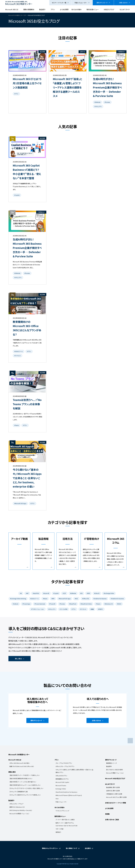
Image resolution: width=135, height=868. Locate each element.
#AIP (27, 593)
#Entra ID (97, 593)
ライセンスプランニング (62, 811)
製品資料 (109, 766)
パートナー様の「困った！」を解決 (65, 820)
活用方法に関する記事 (113, 791)
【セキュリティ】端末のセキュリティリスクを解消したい (25, 795)
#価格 (92, 609)
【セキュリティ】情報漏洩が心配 (19, 792)
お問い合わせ (123, 3)
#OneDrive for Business (100, 599)
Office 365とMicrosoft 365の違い (20, 763)
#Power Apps (26, 604)
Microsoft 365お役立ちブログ (115, 778)
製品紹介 (42, 9)
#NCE (76, 599)
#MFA (53, 599)
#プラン (16, 94)
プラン (53, 9)
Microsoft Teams (61, 785)
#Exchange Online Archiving (18, 599)
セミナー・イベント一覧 (59, 3)
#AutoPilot (36, 593)
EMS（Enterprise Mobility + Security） (21, 810)
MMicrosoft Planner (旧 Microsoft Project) (69, 795)
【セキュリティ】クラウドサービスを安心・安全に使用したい (26, 788)
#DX (81, 593)
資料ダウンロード (102, 3)
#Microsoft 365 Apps (20, 503)
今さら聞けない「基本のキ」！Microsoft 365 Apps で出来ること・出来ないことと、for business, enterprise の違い (27, 478)
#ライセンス (18, 356)
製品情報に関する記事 (113, 787)
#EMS (88, 593)
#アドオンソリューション (38, 609)
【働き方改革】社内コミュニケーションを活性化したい (25, 785)
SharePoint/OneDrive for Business (66, 792)
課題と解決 (12, 772)
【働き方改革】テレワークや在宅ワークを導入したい (25, 775)
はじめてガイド (125, 9)
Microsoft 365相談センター (19, 754)
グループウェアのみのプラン (64, 763)
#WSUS (119, 604)
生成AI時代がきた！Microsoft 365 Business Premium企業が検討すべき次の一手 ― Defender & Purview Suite (107, 87)
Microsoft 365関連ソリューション (19, 814)
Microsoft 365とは (12, 9)
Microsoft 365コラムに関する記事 (116, 797)
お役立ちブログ (109, 9)
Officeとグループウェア (16, 804)
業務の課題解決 (29, 9)
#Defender (97, 102)
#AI (21, 593)
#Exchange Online (109, 593)
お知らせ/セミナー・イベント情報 (116, 803)
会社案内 (88, 848)
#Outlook (16, 604)
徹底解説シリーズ (111, 763)
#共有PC (100, 609)
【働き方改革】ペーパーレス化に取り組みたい (23, 782)
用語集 (107, 814)
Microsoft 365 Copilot (62, 782)
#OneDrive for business (117, 599)
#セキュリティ (98, 106)
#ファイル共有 (64, 609)
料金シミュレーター (81, 3)
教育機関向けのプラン (62, 779)
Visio (57, 799)
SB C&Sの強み (76, 9)
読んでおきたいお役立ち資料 (115, 770)
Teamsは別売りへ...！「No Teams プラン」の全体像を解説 (27, 404)
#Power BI (52, 604)
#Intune (45, 599)
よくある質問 (64, 9)
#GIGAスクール (19, 351)
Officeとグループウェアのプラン (65, 766)
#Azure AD (46, 593)
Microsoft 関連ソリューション (115, 773)
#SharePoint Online (86, 604)
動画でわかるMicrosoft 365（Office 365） (22, 766)
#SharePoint (73, 604)
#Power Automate (40, 604)
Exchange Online (61, 789)
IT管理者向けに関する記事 (114, 794)
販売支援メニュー (93, 9)
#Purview (107, 102)
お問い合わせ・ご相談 (112, 820)
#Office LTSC (86, 599)
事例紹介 (58, 832)
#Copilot (17, 195)
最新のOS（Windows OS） (17, 807)
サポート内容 (59, 829)
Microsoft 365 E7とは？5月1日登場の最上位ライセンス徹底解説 (27, 83)
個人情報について (72, 848)
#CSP (64, 593)
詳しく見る (18, 659)
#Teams (17, 425)
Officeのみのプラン (61, 776)
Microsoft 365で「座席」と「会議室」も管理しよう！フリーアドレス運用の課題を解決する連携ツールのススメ (67, 87)
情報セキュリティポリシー (50, 848)
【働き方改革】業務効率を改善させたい (21, 779)
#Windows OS (109, 604)
